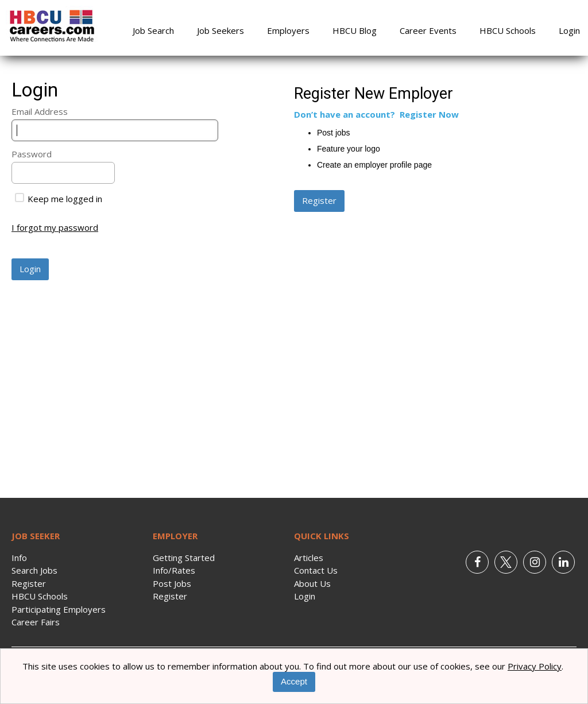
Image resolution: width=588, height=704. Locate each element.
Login (569, 30)
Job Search (153, 30)
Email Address (40, 111)
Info (19, 558)
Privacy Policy (535, 666)
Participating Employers (59, 609)
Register (29, 583)
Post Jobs (172, 583)
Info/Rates (174, 570)
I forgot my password (55, 227)
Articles (309, 558)
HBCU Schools (508, 30)
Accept (294, 681)
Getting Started (184, 558)
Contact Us (316, 570)
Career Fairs (36, 622)
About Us (312, 583)
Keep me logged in (59, 199)
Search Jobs (34, 570)
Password (32, 154)
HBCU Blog (355, 30)
